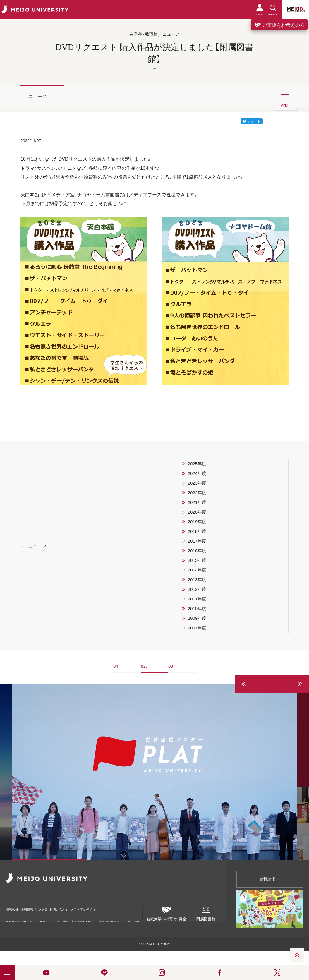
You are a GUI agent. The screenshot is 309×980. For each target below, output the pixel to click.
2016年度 (197, 550)
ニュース (38, 96)
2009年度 (197, 618)
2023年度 (197, 483)
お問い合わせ (86, 907)
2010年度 (197, 608)
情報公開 (13, 907)
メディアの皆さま (120, 907)
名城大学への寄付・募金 (166, 912)
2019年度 (197, 521)
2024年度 (197, 473)
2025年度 (197, 464)
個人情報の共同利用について (74, 918)
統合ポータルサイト (19, 918)
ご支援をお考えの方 (279, 25)
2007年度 (197, 628)
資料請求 (270, 879)
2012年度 (197, 589)
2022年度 (197, 492)
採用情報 (36, 907)
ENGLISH (133, 916)
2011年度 (197, 599)
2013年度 (197, 579)
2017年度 (197, 541)
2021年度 (197, 502)
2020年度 (197, 512)
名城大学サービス (109, 918)
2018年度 (197, 531)
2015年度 (197, 560)
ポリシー (44, 918)
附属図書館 (206, 912)
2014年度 (197, 570)
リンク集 (59, 907)
